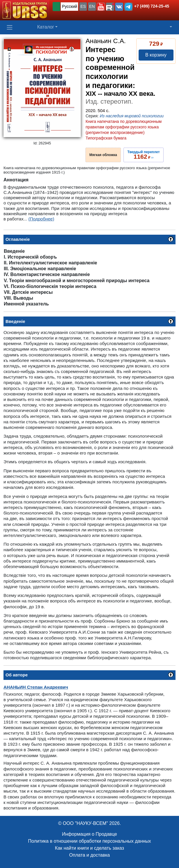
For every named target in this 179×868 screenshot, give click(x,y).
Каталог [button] (46, 27)
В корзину (156, 55)
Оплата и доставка (90, 855)
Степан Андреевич (36, 687)
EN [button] (92, 6)
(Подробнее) (41, 219)
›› (143, 155)
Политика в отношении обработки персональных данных (89, 841)
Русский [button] (69, 6)
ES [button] (83, 6)
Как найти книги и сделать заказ (90, 848)
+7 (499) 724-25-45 (152, 6)
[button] (101, 7)
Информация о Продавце (89, 834)
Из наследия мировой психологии (132, 116)
